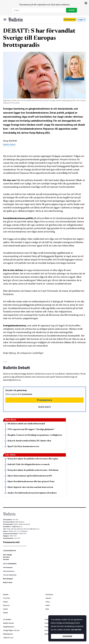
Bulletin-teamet (8, 623)
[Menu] (5, 20)
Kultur (48, 605)
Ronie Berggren (8, 579)
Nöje (47, 609)
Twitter (47, 619)
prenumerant (27, 394)
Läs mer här (76, 630)
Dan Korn (6, 559)
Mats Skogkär (8, 555)
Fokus (48, 602)
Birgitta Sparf (8, 582)
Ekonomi (6, 605)
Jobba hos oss (8, 638)
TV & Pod (6, 598)
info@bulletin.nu (17, 527)
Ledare (5, 609)
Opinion (48, 598)
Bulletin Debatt (9, 144)
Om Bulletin (7, 619)
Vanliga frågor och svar (11, 630)
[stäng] (86, 3)
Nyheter (6, 595)
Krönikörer (49, 595)
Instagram (48, 627)
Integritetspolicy (9, 627)
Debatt (5, 613)
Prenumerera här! (11, 542)
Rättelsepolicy (8, 634)
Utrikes (5, 602)
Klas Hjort (6, 557)
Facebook (48, 623)
